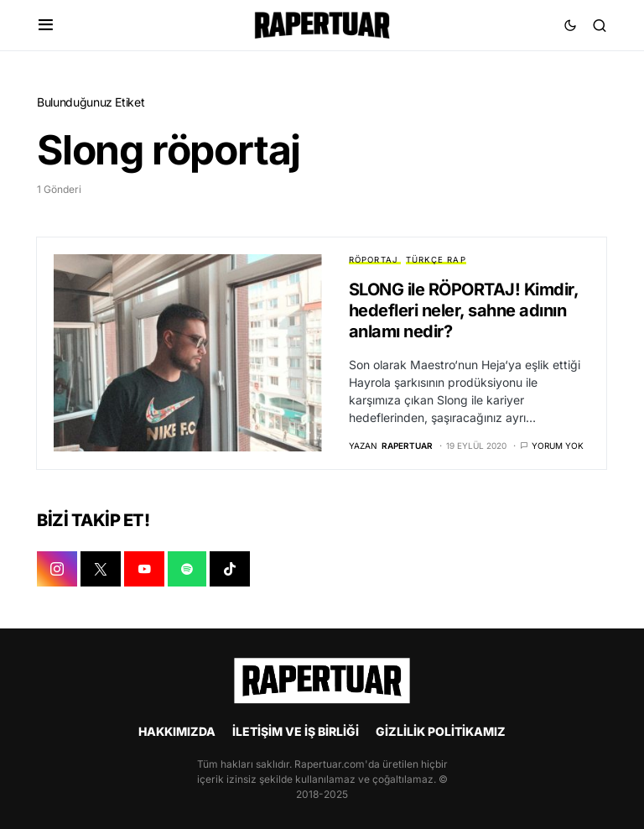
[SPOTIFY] (187, 569)
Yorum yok (558, 446)
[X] (101, 569)
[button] (46, 25)
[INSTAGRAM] (57, 569)
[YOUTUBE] (144, 569)
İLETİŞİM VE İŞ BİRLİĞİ (296, 731)
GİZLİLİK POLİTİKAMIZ (441, 731)
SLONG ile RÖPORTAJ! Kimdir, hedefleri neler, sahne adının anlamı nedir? (464, 310)
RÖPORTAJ (374, 260)
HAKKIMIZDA (177, 731)
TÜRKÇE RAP (436, 260)
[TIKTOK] (230, 569)
